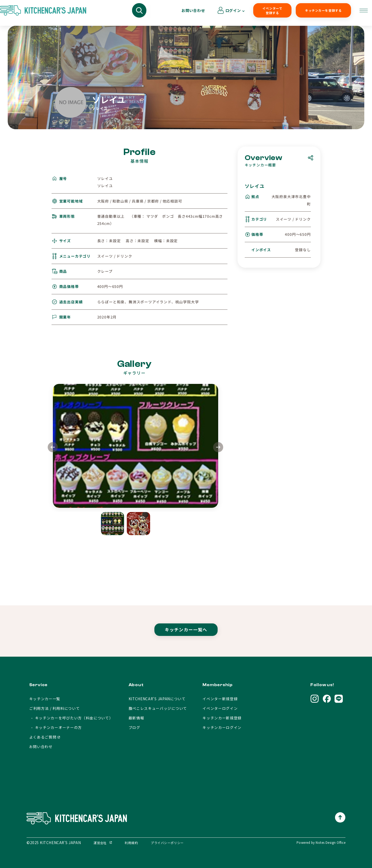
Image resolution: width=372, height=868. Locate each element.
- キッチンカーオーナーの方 (56, 727)
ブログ (134, 727)
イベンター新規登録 (220, 699)
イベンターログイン (220, 708)
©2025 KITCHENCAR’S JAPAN (54, 842)
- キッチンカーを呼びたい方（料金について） (71, 718)
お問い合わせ (315, 13)
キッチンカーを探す (74, 13)
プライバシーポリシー (167, 843)
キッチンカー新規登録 (222, 718)
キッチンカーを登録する (271, 13)
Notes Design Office (331, 842)
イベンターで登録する (227, 13)
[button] (218, 448)
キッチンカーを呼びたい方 (124, 13)
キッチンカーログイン (222, 727)
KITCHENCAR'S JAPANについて (157, 699)
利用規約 (131, 843)
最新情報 (136, 718)
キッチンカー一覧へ (186, 635)
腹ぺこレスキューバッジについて (158, 708)
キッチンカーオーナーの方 (180, 13)
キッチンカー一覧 (45, 699)
